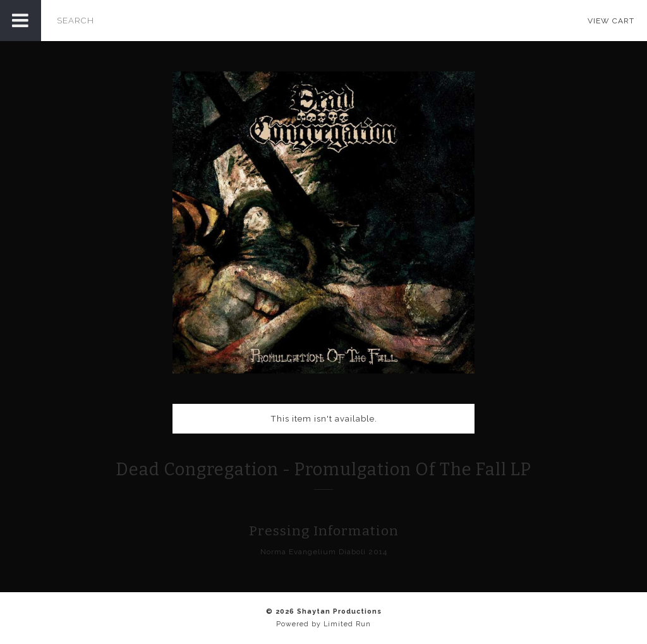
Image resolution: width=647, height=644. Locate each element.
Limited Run (347, 624)
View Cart (611, 21)
